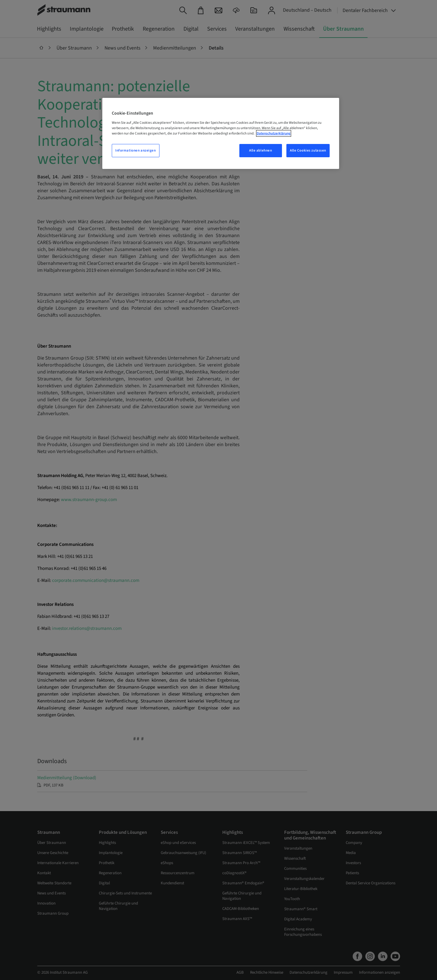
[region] (221, 133)
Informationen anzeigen (136, 150)
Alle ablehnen (260, 150)
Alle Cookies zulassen (308, 150)
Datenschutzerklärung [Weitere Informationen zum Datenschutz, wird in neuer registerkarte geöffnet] (274, 133)
